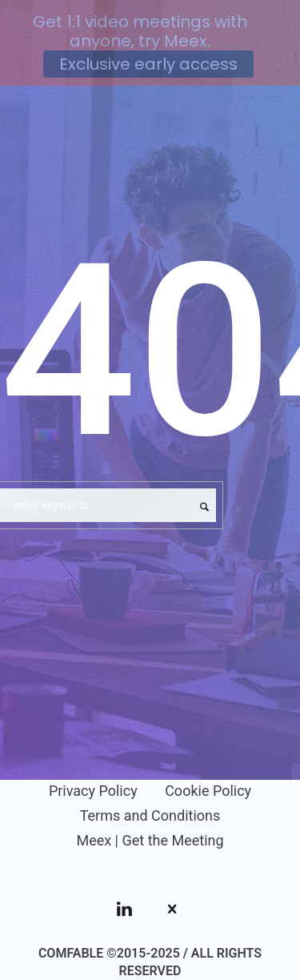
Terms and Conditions (150, 815)
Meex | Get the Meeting (150, 840)
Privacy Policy (93, 791)
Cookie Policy (208, 791)
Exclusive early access (148, 64)
